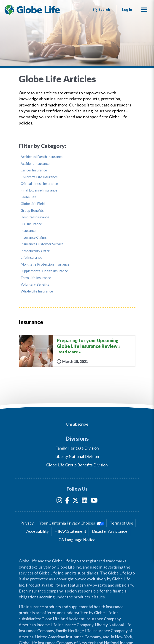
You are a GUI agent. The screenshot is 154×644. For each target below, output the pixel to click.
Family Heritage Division (77, 448)
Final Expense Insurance (39, 190)
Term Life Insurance (36, 278)
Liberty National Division (77, 456)
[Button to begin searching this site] (101, 10)
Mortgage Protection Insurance (45, 264)
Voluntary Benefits (35, 284)
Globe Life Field (33, 204)
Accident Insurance (35, 164)
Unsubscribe (77, 424)
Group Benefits (32, 211)
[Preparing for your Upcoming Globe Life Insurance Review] (77, 351)
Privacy (27, 523)
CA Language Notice (77, 540)
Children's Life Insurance (39, 177)
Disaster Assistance (110, 531)
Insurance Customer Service (42, 244)
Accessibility (38, 531)
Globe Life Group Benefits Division (77, 465)
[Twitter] (76, 501)
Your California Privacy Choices (72, 523)
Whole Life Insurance (37, 291)
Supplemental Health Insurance (44, 271)
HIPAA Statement (70, 531)
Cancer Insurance (34, 170)
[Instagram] (59, 501)
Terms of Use (122, 523)
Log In (127, 10)
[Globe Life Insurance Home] (32, 10)
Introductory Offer (35, 251)
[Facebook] (67, 501)
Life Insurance (31, 257)
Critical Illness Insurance (39, 184)
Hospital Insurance (35, 217)
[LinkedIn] (85, 501)
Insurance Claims (34, 237)
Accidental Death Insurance (42, 157)
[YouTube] (94, 501)
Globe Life (28, 197)
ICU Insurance (31, 224)
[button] (144, 10)
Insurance (28, 231)
